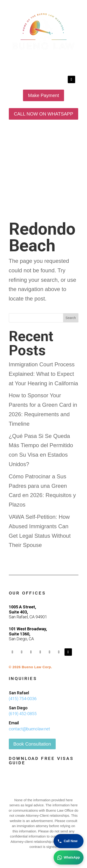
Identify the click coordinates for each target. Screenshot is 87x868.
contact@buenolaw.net (29, 729)
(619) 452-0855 (23, 714)
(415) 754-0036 (23, 699)
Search (71, 318)
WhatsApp (69, 858)
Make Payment (43, 95)
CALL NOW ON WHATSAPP (44, 114)
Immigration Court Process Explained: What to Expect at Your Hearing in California (43, 374)
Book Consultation (32, 744)
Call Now (67, 841)
